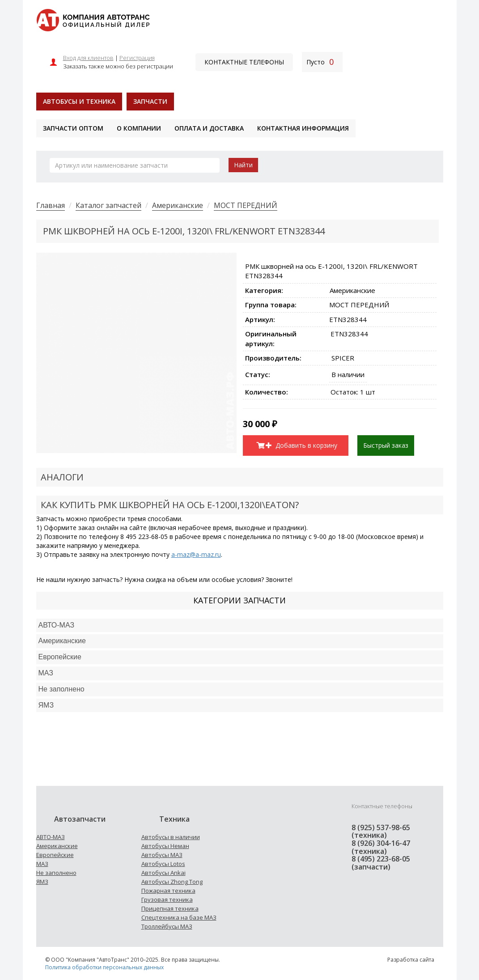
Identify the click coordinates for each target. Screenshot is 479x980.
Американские (178, 205)
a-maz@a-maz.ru (196, 554)
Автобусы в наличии (171, 837)
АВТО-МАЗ (57, 625)
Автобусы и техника (79, 101)
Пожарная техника (168, 891)
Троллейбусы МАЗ (167, 926)
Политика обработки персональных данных (104, 967)
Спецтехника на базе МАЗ (179, 917)
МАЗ (42, 864)
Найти (243, 165)
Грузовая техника (167, 899)
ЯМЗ (42, 882)
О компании (139, 128)
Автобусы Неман (165, 846)
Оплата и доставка (209, 128)
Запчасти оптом (73, 128)
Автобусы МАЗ (162, 855)
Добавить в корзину (301, 445)
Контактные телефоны (244, 62)
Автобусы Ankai (163, 873)
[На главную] (93, 19)
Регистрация (137, 58)
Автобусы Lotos (163, 864)
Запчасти (150, 101)
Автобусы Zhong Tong (172, 882)
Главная (51, 205)
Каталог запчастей (108, 205)
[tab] (240, 626)
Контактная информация (303, 128)
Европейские (60, 657)
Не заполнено (61, 689)
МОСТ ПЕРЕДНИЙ (246, 205)
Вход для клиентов (88, 58)
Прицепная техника (170, 908)
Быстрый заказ (386, 445)
